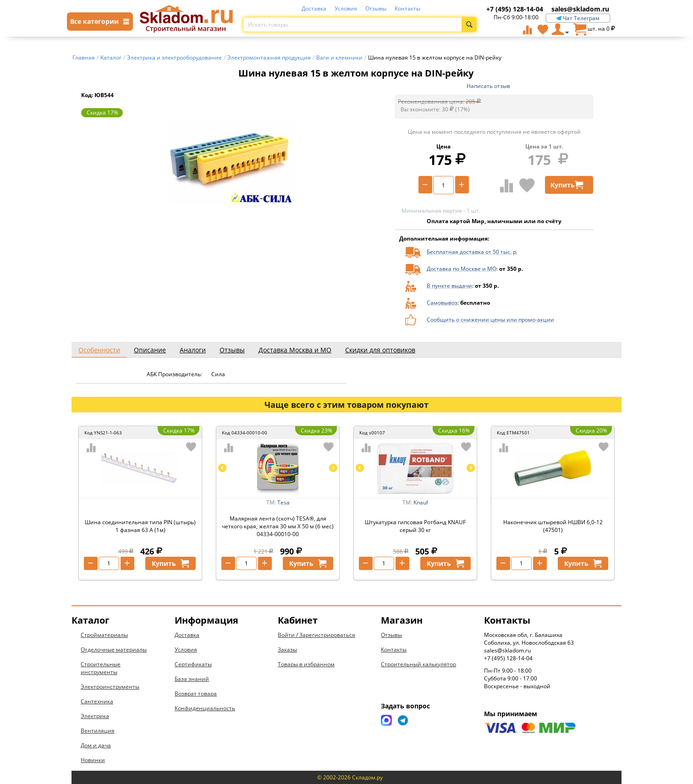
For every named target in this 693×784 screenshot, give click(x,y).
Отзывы (376, 8)
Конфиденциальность (205, 708)
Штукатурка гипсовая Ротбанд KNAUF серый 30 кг (415, 526)
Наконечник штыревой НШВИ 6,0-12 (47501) (553, 526)
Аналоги (193, 350)
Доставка (314, 8)
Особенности (99, 350)
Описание (150, 350)
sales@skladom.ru (580, 9)
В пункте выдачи (449, 286)
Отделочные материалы (114, 650)
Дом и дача (96, 745)
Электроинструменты (110, 687)
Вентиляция (98, 731)
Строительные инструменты (101, 668)
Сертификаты (193, 664)
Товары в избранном (306, 664)
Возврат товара (196, 694)
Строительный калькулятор (418, 664)
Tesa (283, 502)
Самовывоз (442, 303)
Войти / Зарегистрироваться (316, 635)
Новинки (93, 760)
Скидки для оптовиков (380, 350)
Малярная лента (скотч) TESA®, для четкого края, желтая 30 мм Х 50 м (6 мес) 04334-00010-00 (278, 526)
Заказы (287, 650)
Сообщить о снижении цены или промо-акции (490, 320)
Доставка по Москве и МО (462, 269)
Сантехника (97, 701)
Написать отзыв (488, 86)
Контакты (407, 8)
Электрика (95, 716)
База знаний (192, 679)
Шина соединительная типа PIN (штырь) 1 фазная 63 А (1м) (140, 526)
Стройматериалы (104, 635)
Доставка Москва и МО (295, 350)
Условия (346, 8)
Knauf (421, 502)
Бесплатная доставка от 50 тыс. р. (472, 252)
